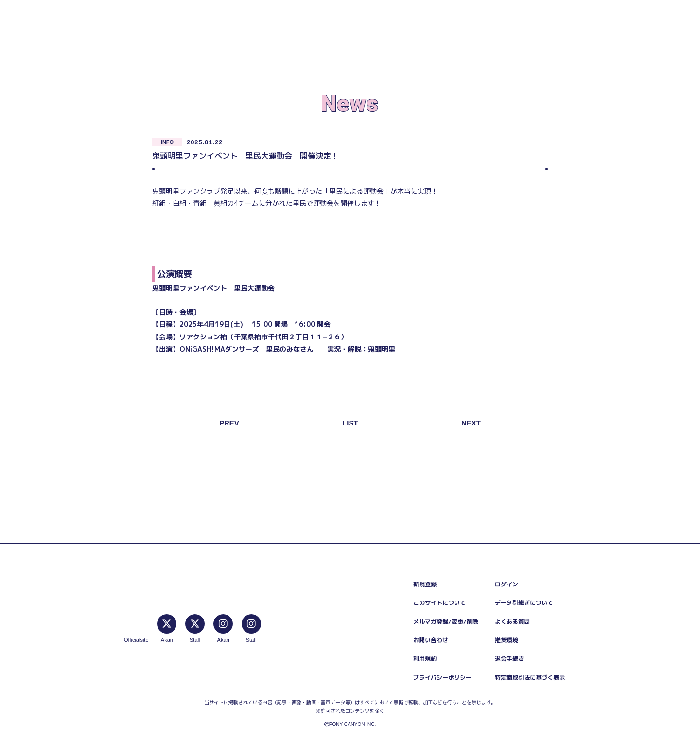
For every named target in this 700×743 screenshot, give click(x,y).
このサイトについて (439, 603)
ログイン (507, 584)
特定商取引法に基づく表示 (530, 678)
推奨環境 (507, 640)
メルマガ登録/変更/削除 (446, 622)
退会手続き (509, 659)
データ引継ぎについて (524, 603)
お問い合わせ (431, 640)
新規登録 (425, 584)
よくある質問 (512, 622)
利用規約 (425, 659)
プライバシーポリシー (442, 678)
